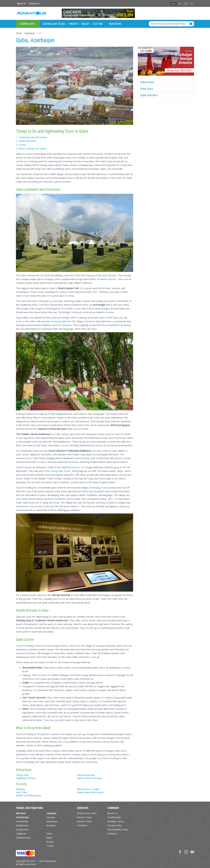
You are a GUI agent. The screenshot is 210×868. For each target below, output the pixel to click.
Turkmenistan (23, 838)
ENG (174, 4)
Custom (98, 24)
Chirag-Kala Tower (61, 471)
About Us (22, 4)
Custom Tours (85, 821)
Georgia (51, 817)
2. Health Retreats (26, 141)
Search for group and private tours (168, 24)
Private (73, 24)
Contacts (112, 833)
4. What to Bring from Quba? (31, 148)
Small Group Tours (87, 813)
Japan (49, 838)
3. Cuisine (21, 145)
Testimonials (114, 817)
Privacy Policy (115, 825)
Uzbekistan (22, 821)
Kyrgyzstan (22, 829)
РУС (180, 4)
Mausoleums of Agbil (88, 789)
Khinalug (96, 488)
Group (85, 24)
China (49, 833)
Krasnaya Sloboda (61, 321)
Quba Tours (147, 89)
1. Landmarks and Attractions (32, 137)
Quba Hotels (147, 82)
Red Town (21, 792)
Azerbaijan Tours (54, 24)
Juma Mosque (109, 275)
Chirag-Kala (22, 775)
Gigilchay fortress (71, 467)
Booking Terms (116, 821)
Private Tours (84, 817)
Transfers (115, 24)
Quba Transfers (149, 95)
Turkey (50, 846)
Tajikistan (21, 833)
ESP (186, 4)
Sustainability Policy (118, 829)
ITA (191, 4)
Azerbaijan (52, 821)
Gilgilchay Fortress (26, 778)
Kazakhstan (22, 825)
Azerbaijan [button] (28, 24)
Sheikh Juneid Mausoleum (90, 792)
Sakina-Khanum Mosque (90, 778)
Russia (50, 842)
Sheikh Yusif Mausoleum (29, 795)
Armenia (51, 825)
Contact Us (34, 4)
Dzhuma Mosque (86, 775)
